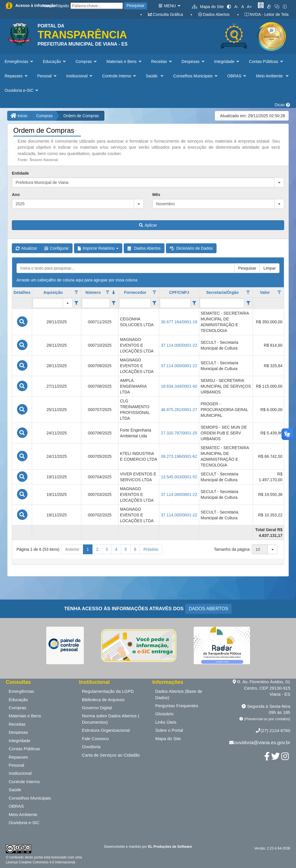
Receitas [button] (162, 61)
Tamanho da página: (232, 549)
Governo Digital (97, 708)
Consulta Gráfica (165, 14)
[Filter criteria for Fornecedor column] (155, 303)
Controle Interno (24, 782)
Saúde (15, 790)
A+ (249, 7)
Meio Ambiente (23, 814)
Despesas (18, 732)
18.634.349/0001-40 (179, 386)
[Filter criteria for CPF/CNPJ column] (194, 303)
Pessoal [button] (47, 76)
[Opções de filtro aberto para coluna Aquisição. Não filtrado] (76, 292)
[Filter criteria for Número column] (114, 303)
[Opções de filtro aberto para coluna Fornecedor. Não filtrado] (154, 292)
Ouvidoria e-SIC (24, 823)
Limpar (270, 268)
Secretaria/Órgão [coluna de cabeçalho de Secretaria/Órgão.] (222, 292)
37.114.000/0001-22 (179, 345)
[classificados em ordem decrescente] (114, 292)
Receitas (17, 724)
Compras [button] (87, 61)
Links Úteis (166, 722)
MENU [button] (169, 6)
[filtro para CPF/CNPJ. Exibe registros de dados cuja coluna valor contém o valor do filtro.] (175, 303)
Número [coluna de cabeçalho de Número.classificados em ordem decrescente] (93, 292)
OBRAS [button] (237, 76)
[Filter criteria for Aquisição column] (76, 303)
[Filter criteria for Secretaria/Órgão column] (248, 303)
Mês (156, 195)
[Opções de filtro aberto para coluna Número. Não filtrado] (108, 292)
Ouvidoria (91, 747)
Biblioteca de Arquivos (103, 700)
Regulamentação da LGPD (108, 691)
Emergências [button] (19, 61)
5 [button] (126, 549)
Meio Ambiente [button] (273, 76)
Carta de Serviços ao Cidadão (111, 755)
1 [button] (88, 549)
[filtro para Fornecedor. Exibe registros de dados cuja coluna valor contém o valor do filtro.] (135, 303)
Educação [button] (55, 61)
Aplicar (148, 225)
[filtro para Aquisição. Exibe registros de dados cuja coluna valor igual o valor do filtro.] (48, 303)
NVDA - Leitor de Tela (266, 14)
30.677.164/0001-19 (179, 322)
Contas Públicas (24, 749)
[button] (279, 182)
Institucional (20, 773)
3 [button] (107, 549)
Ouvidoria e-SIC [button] (22, 90)
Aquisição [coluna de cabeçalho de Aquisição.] (53, 292)
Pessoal (16, 765)
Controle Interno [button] (120, 76)
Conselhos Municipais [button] (196, 76)
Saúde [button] (155, 76)
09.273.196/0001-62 (179, 456)
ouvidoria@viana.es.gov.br (262, 742)
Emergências (21, 691)
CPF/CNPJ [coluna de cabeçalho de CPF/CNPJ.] (179, 292)
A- (236, 7)
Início (19, 116)
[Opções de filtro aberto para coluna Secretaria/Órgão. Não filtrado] (248, 292)
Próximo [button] (151, 549)
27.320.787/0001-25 (179, 433)
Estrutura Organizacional (106, 730)
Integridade (20, 741)
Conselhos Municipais (30, 798)
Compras (44, 116)
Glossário (164, 714)
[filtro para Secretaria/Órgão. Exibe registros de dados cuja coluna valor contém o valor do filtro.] (222, 303)
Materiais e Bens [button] (124, 61)
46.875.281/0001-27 (179, 410)
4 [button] (116, 549)
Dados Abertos (214, 14)
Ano (16, 195)
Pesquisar (136, 5)
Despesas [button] (194, 61)
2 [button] (97, 549)
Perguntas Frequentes (177, 706)
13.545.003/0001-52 (179, 477)
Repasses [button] (17, 76)
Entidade (20, 173)
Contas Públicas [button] (267, 61)
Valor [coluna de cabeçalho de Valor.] (265, 292)
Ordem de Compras (81, 116)
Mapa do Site (208, 7)
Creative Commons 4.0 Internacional (46, 862)
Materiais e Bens (25, 716)
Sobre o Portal (169, 730)
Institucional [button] (80, 76)
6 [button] (135, 549)
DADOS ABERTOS (208, 609)
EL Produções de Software (170, 847)
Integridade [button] (227, 61)
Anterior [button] (72, 549)
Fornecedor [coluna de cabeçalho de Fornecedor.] (135, 292)
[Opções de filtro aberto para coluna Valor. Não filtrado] (279, 292)
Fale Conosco (96, 739)
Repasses (18, 757)
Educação (18, 700)
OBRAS (16, 806)
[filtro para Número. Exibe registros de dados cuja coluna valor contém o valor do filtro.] (96, 303)
